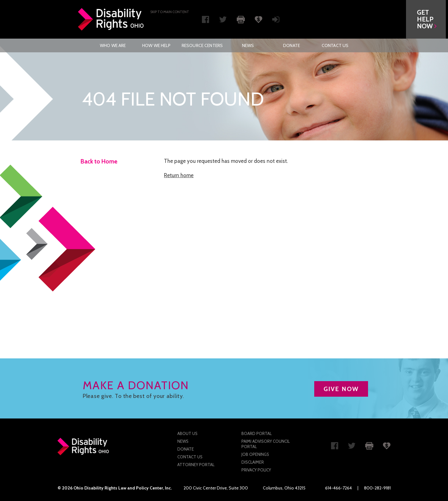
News (248, 45)
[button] (428, 19)
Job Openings (255, 454)
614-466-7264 (338, 488)
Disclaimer (253, 462)
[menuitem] (113, 45)
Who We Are (113, 45)
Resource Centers (202, 45)
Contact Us (335, 45)
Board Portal (257, 433)
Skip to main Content (170, 12)
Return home (179, 175)
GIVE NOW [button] (341, 389)
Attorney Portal (196, 465)
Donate (292, 45)
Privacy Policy (256, 470)
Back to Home (99, 161)
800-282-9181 (377, 488)
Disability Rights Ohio (111, 19)
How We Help (156, 45)
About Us (187, 433)
